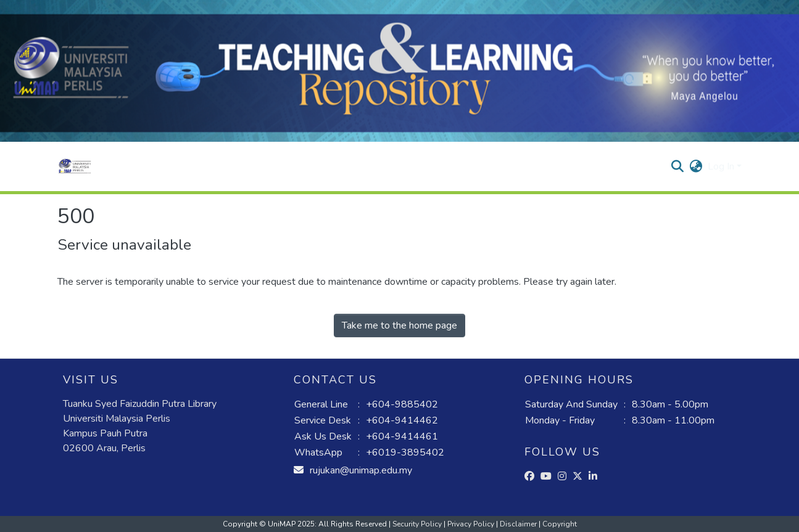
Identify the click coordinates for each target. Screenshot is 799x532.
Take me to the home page (399, 325)
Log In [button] (722, 166)
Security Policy (418, 524)
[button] (75, 166)
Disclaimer (519, 524)
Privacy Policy (472, 524)
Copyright (560, 524)
